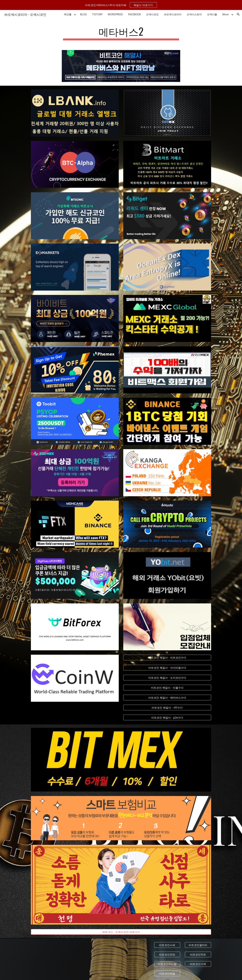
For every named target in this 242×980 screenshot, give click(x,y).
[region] (121, 5)
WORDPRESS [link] (115, 14)
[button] (238, 14)
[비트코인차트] (198, 955)
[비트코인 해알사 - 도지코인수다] (167, 678)
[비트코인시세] (167, 945)
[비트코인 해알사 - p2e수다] (167, 718)
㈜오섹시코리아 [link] (173, 14)
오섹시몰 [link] (212, 14)
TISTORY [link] (97, 14)
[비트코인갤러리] (198, 945)
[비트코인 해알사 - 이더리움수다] (167, 668)
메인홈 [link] (68, 14)
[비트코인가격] (198, 964)
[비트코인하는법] (167, 964)
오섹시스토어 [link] (194, 14)
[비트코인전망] (167, 955)
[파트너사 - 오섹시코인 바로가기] (121, 932)
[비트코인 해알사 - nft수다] (167, 708)
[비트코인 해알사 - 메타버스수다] (167, 698)
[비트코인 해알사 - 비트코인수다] (167, 658)
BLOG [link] (83, 14)
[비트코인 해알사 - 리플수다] (167, 687)
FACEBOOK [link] (134, 14)
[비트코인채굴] (167, 974)
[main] (121, 33)
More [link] (226, 14)
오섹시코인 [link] (152, 14)
